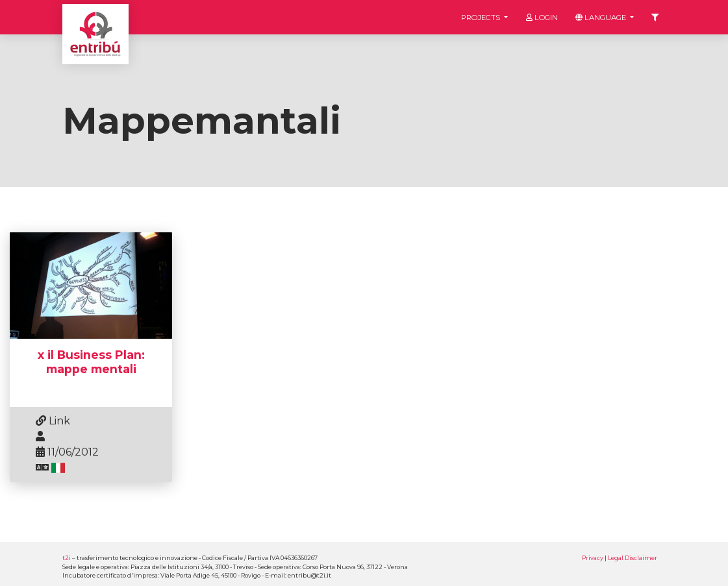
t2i (67, 558)
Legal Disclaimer (633, 558)
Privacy (593, 558)
